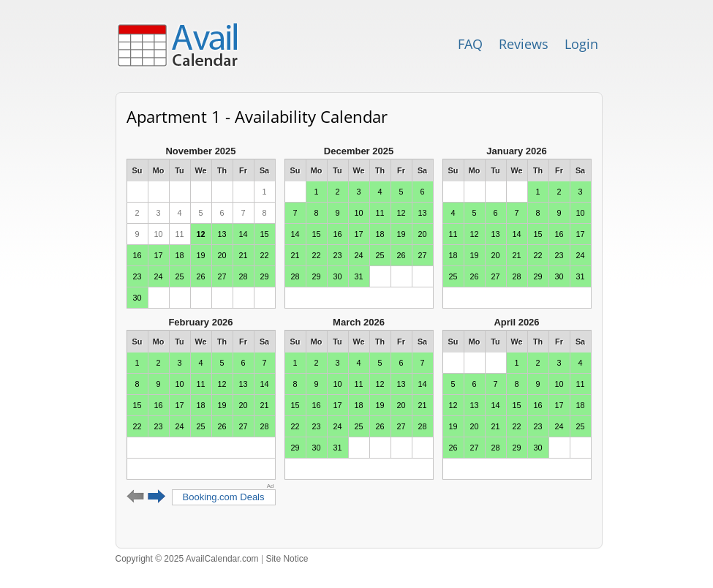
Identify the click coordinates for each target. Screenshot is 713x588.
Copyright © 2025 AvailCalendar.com (187, 559)
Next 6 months (157, 497)
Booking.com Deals (224, 497)
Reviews (524, 44)
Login (581, 44)
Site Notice (287, 559)
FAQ (470, 44)
